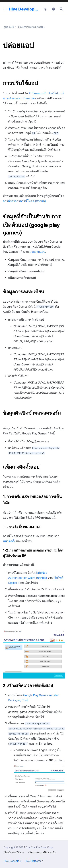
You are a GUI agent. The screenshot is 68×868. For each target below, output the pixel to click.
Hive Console (13, 861)
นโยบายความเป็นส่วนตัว (42, 852)
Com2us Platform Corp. (40, 847)
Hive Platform (34, 861)
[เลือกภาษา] (53, 9)
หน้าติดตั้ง (9, 541)
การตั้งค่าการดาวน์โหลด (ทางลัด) (24, 201)
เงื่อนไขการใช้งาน (14, 852)
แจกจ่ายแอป (37, 252)
